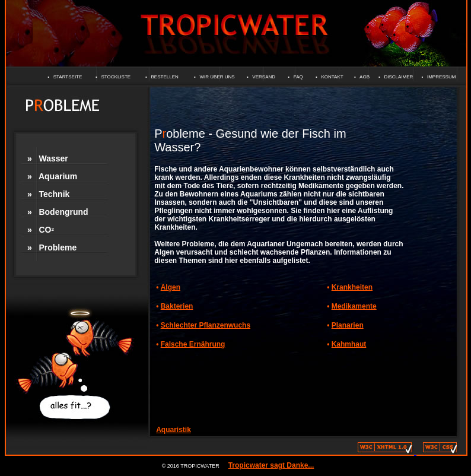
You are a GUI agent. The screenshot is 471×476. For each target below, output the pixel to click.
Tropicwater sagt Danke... (271, 465)
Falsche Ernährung (193, 344)
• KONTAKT (330, 77)
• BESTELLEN (162, 77)
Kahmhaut (349, 344)
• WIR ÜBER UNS (214, 77)
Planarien (348, 325)
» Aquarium (52, 176)
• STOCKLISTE (113, 77)
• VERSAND (261, 77)
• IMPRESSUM (438, 77)
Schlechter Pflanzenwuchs (206, 325)
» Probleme (52, 247)
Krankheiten (352, 287)
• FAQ (295, 77)
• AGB (362, 77)
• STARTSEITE (65, 77)
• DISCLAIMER (396, 77)
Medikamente (354, 306)
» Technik (48, 194)
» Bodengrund (58, 212)
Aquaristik (174, 430)
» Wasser (48, 158)
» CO (41, 230)
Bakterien (177, 306)
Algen (171, 287)
